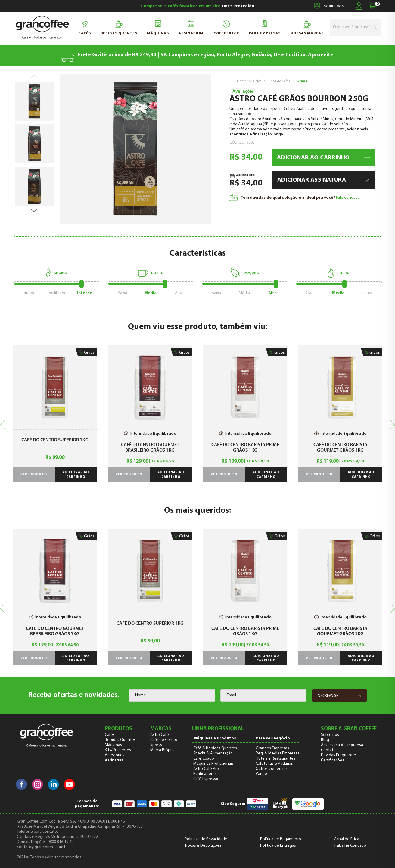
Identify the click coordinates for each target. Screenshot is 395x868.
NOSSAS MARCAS (307, 28)
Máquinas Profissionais (213, 764)
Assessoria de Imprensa (342, 745)
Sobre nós (330, 735)
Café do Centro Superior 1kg (55, 440)
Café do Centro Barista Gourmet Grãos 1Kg (340, 448)
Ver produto (34, 475)
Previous (34, 74)
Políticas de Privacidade (206, 839)
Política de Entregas (278, 846)
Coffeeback (226, 28)
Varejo (261, 774)
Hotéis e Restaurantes (275, 759)
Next (34, 208)
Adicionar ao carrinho (76, 475)
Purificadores (205, 774)
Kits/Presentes (118, 750)
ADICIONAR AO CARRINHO (324, 158)
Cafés (85, 28)
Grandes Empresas (272, 748)
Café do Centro (164, 740)
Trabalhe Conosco (350, 846)
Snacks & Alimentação (213, 753)
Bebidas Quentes (120, 740)
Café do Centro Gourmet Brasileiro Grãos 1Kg (150, 448)
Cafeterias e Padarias (274, 764)
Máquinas (158, 28)
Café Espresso (206, 779)
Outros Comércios (272, 769)
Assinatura (191, 28)
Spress (156, 745)
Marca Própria (162, 750)
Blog (325, 740)
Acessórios (115, 755)
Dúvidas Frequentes (339, 755)
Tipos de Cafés (279, 81)
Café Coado (204, 759)
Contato (328, 750)
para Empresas (265, 28)
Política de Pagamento (281, 839)
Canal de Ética (347, 839)
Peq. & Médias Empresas (277, 753)
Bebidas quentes (119, 28)
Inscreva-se (339, 696)
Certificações (333, 760)
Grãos (302, 81)
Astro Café (160, 735)
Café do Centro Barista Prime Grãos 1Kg (245, 448)
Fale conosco (348, 198)
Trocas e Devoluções (203, 846)
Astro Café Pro (206, 769)
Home (242, 81)
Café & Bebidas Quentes (215, 748)
